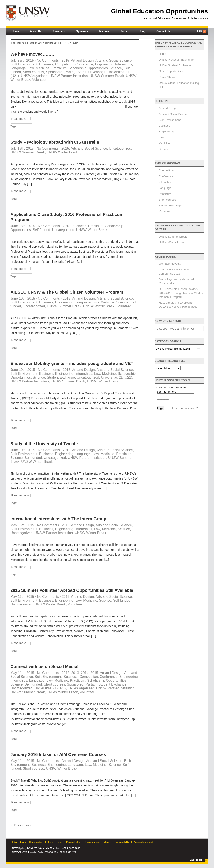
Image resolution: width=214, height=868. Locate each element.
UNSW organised (34, 76)
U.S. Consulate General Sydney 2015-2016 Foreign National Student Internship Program (181, 293)
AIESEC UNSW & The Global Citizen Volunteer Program (67, 292)
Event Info (59, 31)
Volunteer (39, 80)
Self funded (42, 230)
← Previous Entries (21, 825)
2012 (66, 673)
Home (15, 31)
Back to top (196, 860)
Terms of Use (55, 842)
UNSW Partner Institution (69, 76)
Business (46, 64)
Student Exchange (92, 72)
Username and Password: (171, 388)
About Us (36, 31)
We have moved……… (33, 54)
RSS (199, 32)
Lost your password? (185, 408)
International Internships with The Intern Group (58, 519)
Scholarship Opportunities (88, 68)
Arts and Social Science (113, 60)
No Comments (48, 60)
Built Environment (24, 64)
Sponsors (82, 31)
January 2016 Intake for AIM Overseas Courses (58, 754)
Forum (124, 31)
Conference (84, 64)
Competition (64, 64)
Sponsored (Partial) (61, 72)
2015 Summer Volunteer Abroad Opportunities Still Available (72, 590)
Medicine (42, 68)
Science (116, 68)
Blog (143, 31)
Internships (124, 64)
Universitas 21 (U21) (117, 377)
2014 (85, 673)
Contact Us (163, 31)
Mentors (104, 31)
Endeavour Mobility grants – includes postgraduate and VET (72, 363)
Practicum (59, 68)
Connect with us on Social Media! (45, 666)
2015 (65, 60)
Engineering (104, 64)
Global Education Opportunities (159, 11)
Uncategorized (120, 148)
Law (31, 68)
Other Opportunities (171, 71)
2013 (75, 673)
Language (18, 68)
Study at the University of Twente (44, 444)
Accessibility (123, 842)
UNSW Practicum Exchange (176, 60)
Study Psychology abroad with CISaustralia (55, 142)
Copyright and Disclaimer (99, 842)
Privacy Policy (73, 842)
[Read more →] (21, 119)
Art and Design (82, 60)
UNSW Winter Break (62, 152)
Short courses (33, 72)
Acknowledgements (144, 842)
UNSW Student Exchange (175, 65)
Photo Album (167, 77)
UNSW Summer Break (107, 76)
